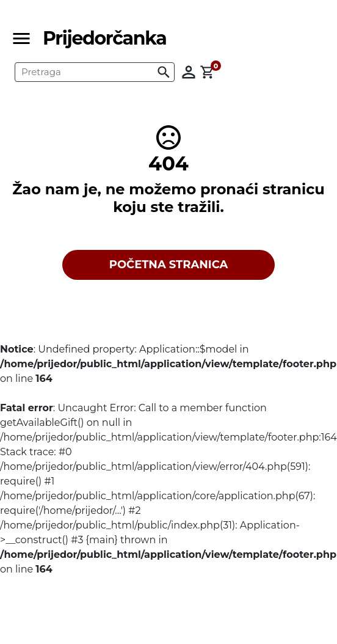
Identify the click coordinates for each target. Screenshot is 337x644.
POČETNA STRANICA (169, 265)
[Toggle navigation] (25, 38)
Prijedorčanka (104, 38)
